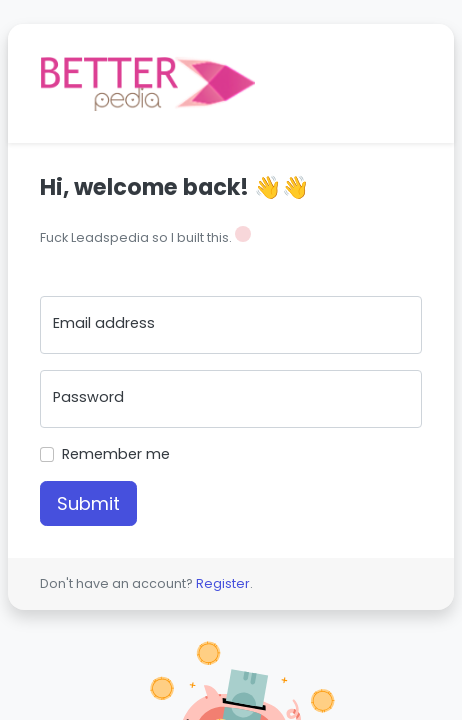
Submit (88, 503)
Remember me (116, 454)
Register (223, 583)
